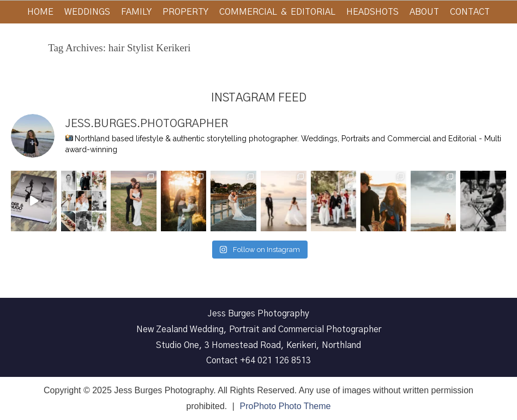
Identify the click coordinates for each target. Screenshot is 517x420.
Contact (470, 12)
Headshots (372, 12)
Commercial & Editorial (277, 12)
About (424, 12)
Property (185, 12)
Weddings (87, 12)
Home (40, 12)
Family (136, 12)
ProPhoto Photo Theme (285, 406)
